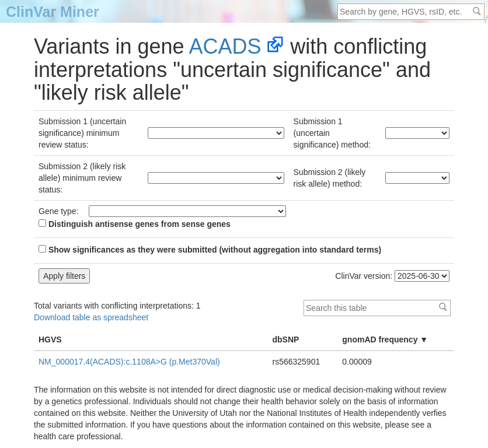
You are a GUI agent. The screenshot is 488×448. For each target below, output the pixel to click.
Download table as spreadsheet (91, 317)
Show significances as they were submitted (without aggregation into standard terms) (210, 250)
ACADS (225, 46)
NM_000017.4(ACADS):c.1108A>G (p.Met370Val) (129, 362)
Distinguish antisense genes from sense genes (135, 224)
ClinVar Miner (53, 12)
